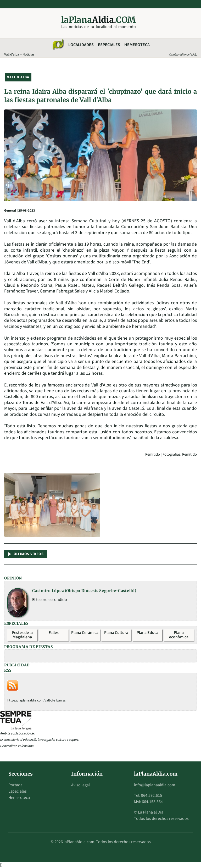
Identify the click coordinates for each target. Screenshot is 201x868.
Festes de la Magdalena (22, 635)
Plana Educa (147, 633)
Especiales (109, 45)
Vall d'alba (12, 54)
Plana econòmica (179, 635)
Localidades (81, 45)
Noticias (29, 54)
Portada (15, 785)
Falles (54, 633)
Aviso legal (80, 785)
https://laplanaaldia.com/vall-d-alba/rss (37, 700)
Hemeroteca (137, 45)
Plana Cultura (116, 633)
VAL (194, 54)
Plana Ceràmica (85, 633)
